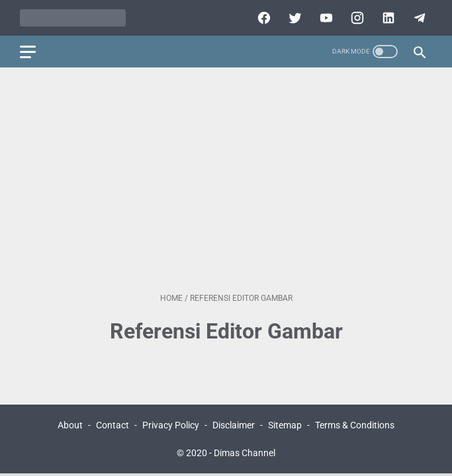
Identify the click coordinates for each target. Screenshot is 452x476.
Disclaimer (234, 425)
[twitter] (294, 18)
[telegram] (418, 18)
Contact (113, 425)
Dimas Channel (245, 453)
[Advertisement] (226, 180)
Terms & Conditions (355, 425)
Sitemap (285, 425)
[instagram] (356, 18)
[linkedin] (387, 18)
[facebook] (262, 18)
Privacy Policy (171, 425)
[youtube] (325, 18)
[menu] (28, 52)
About (70, 425)
